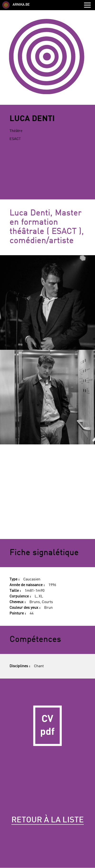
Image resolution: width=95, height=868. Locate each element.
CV (47, 726)
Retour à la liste (48, 820)
